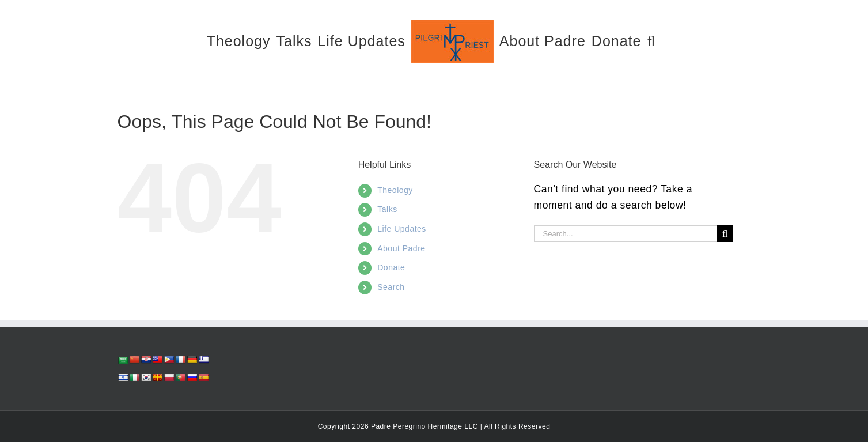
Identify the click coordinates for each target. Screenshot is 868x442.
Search (391, 287)
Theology (395, 190)
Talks (387, 209)
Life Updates (402, 229)
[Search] (725, 234)
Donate (391, 267)
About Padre (401, 248)
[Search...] (626, 234)
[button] (651, 41)
